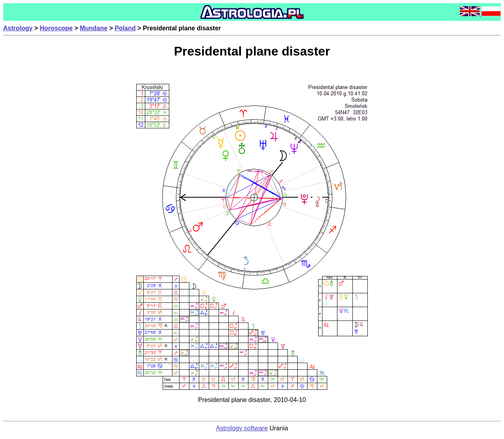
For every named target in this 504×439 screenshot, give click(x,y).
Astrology (18, 28)
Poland (125, 28)
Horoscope (56, 28)
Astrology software (242, 428)
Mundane (94, 28)
